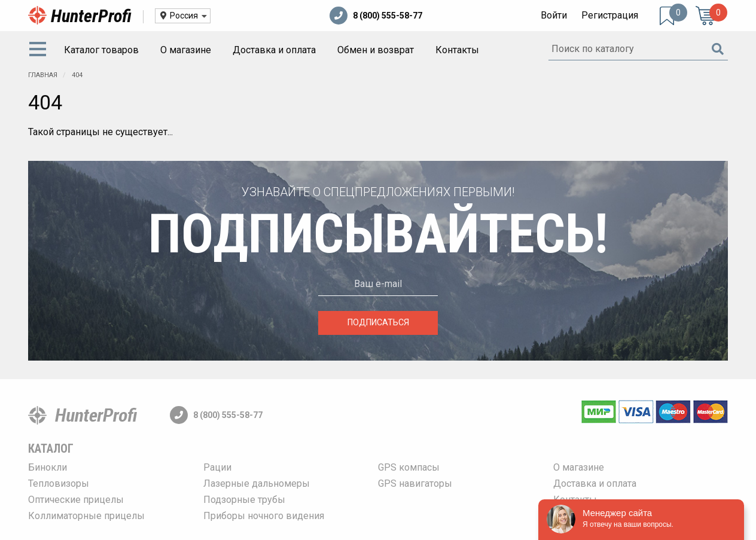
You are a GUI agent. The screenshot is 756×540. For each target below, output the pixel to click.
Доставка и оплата (274, 50)
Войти (554, 15)
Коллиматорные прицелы (86, 516)
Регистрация (610, 15)
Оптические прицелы (76, 500)
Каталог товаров (101, 50)
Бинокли (48, 467)
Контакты (457, 50)
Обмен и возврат (376, 50)
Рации (217, 467)
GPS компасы (409, 467)
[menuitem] (40, 50)
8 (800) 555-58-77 (376, 16)
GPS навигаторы (415, 483)
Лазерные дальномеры (257, 483)
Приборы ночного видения (264, 516)
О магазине (186, 50)
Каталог (51, 449)
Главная (43, 75)
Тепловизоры (59, 483)
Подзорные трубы (244, 500)
